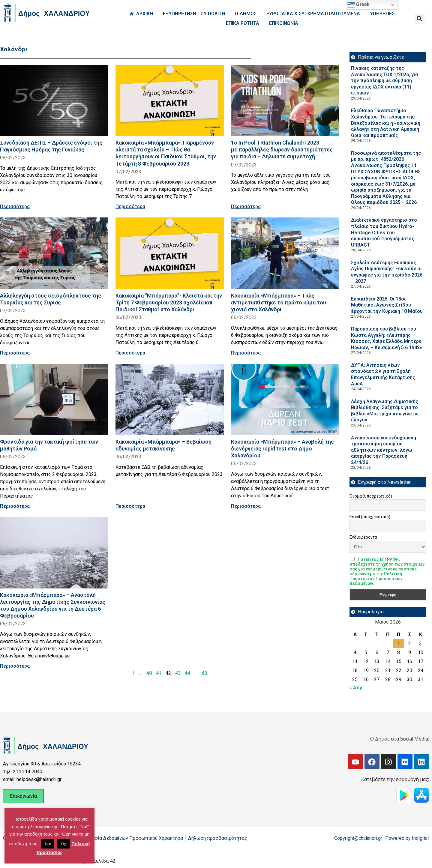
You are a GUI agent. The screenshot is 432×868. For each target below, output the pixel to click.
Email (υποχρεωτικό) (370, 517)
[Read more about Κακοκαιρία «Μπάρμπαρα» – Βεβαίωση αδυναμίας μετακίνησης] (170, 400)
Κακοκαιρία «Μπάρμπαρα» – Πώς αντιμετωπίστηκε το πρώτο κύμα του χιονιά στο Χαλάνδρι (279, 302)
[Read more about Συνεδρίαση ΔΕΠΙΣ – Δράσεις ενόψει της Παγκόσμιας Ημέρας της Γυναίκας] (54, 100)
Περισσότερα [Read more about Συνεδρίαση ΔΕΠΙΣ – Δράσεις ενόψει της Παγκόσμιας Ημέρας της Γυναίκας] (15, 207)
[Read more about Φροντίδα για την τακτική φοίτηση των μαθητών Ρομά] (54, 400)
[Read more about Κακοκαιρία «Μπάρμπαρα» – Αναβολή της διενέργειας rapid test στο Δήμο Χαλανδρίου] (285, 400)
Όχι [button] (64, 844)
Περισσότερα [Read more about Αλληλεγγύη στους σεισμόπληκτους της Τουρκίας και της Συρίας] (15, 353)
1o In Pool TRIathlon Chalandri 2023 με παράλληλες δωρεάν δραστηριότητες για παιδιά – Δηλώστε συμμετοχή (282, 150)
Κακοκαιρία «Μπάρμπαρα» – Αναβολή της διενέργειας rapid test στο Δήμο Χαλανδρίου (282, 449)
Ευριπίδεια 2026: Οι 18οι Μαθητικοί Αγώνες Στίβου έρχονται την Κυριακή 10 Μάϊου (387, 305)
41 (159, 673)
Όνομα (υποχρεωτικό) (371, 496)
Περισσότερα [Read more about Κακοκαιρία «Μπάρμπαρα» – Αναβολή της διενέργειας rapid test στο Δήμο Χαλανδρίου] (246, 506)
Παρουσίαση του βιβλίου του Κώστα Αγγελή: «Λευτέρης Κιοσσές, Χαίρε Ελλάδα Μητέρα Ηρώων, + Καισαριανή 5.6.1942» (387, 338)
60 (204, 673)
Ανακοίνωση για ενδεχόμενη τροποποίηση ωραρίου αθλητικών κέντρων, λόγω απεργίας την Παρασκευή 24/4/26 (384, 450)
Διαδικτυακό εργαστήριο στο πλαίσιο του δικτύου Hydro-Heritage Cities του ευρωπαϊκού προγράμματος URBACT (384, 232)
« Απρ (356, 688)
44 (187, 673)
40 (149, 673)
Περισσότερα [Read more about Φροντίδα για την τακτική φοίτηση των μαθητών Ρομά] (15, 506)
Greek (358, 5)
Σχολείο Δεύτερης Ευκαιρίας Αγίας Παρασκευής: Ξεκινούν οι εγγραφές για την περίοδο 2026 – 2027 (387, 272)
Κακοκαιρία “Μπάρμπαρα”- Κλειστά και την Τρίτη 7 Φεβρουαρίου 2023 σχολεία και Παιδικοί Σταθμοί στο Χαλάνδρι (169, 302)
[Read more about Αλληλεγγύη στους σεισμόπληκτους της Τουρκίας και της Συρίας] (54, 253)
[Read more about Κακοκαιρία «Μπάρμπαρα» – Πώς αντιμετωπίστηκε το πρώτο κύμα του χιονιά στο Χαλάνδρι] (285, 253)
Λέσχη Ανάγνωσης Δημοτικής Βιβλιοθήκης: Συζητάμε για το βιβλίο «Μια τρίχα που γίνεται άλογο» (385, 411)
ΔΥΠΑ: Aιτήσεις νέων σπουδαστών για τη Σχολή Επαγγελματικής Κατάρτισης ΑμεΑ (383, 374)
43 (178, 673)
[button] (420, 19)
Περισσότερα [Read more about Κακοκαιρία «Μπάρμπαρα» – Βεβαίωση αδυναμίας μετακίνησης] (130, 506)
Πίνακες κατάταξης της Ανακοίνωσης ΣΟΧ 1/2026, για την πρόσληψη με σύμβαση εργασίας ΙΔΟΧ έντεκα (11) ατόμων (384, 81)
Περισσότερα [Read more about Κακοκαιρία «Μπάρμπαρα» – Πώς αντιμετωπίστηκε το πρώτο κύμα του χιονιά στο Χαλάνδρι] (246, 353)
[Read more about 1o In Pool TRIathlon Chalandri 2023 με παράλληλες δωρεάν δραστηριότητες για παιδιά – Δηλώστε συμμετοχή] (285, 100)
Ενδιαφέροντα (363, 537)
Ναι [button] (48, 844)
